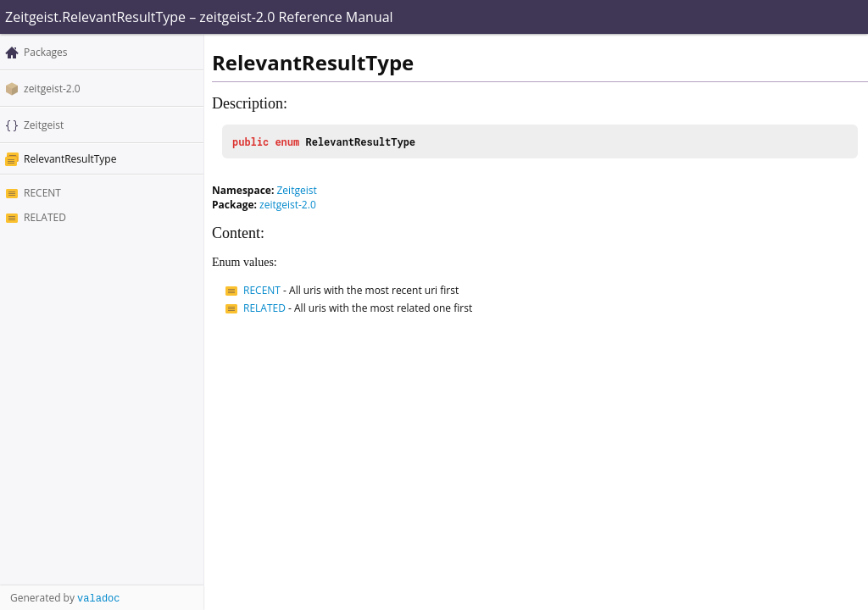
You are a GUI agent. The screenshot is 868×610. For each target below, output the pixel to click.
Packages (46, 52)
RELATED (45, 217)
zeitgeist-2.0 (52, 89)
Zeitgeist (44, 125)
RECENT (42, 193)
